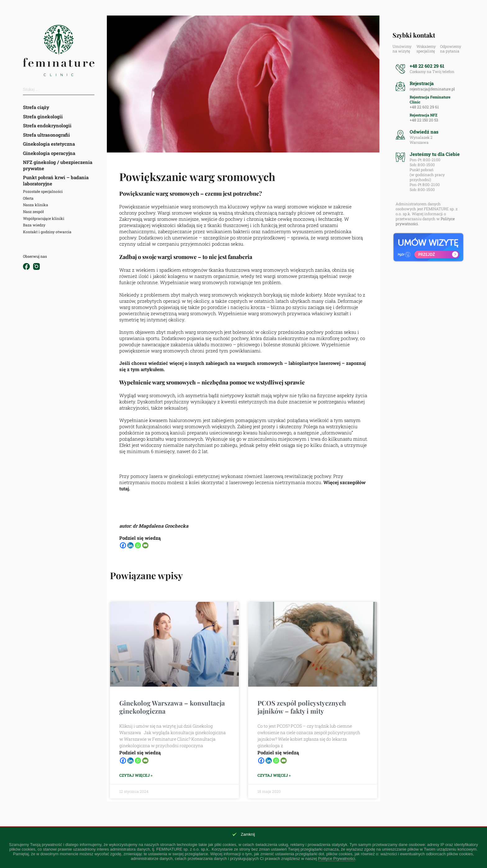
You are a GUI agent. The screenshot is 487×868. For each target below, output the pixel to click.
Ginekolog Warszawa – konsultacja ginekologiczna (172, 707)
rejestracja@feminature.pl (432, 89)
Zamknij (248, 834)
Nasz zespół (33, 211)
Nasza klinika (36, 205)
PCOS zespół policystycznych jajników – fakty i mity (302, 707)
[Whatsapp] (138, 545)
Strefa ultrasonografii (46, 135)
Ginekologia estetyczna (49, 144)
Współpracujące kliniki (44, 218)
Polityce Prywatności (337, 859)
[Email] (145, 545)
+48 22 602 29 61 (427, 66)
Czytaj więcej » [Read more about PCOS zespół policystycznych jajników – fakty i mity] (274, 775)
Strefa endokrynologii (47, 125)
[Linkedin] (130, 545)
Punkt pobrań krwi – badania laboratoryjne (56, 180)
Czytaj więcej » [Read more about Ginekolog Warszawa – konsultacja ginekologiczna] (136, 775)
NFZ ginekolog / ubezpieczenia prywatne (58, 165)
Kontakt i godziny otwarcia (47, 232)
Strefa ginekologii (43, 116)
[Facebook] (123, 545)
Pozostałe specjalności (43, 191)
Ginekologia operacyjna (49, 153)
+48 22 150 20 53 (424, 120)
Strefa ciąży (36, 107)
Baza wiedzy (34, 225)
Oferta (28, 198)
